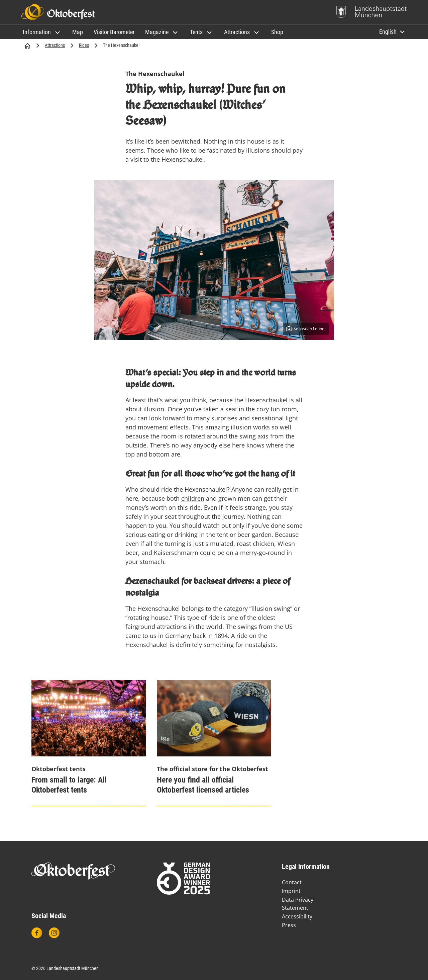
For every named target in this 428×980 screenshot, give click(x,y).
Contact (292, 882)
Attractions (55, 45)
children (193, 498)
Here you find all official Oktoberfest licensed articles (203, 785)
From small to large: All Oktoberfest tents (69, 785)
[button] (42, 32)
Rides (84, 45)
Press (289, 925)
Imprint (291, 891)
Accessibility (297, 916)
